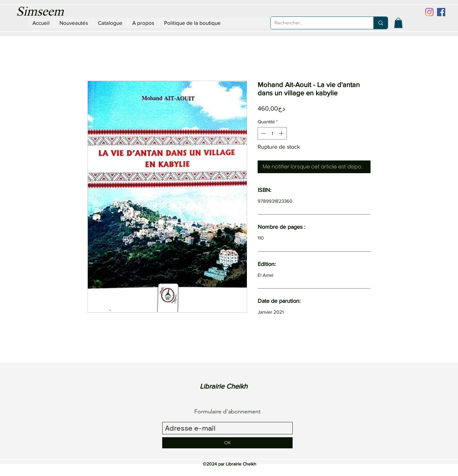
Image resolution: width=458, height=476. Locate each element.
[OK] (227, 443)
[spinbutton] (272, 133)
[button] (398, 23)
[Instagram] (429, 12)
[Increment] (282, 133)
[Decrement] (263, 133)
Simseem (40, 12)
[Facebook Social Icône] (441, 12)
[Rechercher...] (317, 23)
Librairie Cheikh (224, 386)
